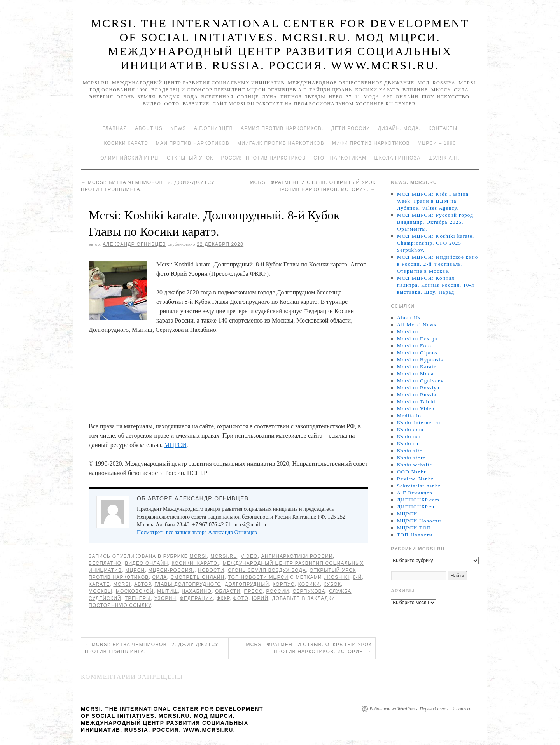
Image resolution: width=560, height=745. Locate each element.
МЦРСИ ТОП (414, 528)
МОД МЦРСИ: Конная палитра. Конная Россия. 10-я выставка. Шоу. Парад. (436, 285)
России (278, 591)
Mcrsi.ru (224, 556)
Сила (159, 577)
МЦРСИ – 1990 (437, 143)
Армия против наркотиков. (282, 128)
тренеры (138, 598)
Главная (115, 128)
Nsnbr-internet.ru (419, 423)
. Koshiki (336, 577)
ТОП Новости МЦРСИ (258, 577)
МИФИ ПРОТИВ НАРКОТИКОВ (371, 143)
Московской (135, 591)
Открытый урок (190, 158)
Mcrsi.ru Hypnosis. (421, 360)
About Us (149, 128)
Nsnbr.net (409, 437)
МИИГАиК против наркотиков (281, 143)
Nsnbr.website (415, 465)
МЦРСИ (175, 445)
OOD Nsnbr (412, 472)
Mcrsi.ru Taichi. (417, 402)
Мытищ (168, 591)
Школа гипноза (397, 158)
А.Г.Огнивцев (213, 128)
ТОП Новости (415, 535)
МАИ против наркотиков (193, 143)
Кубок (332, 584)
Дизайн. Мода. (399, 128)
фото (241, 598)
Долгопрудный (247, 584)
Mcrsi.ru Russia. (418, 395)
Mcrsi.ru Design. (418, 339)
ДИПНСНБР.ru (416, 507)
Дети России (351, 128)
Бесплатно (105, 563)
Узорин (165, 598)
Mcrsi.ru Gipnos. (418, 353)
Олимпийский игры (130, 158)
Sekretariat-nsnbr (419, 486)
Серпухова (309, 591)
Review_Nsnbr (415, 479)
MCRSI (199, 556)
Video (249, 556)
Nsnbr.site (410, 451)
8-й (358, 577)
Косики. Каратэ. (195, 563)
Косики (309, 584)
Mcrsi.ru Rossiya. (419, 388)
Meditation (411, 416)
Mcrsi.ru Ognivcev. (421, 381)
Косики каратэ (126, 143)
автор (143, 584)
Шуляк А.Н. (444, 158)
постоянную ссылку (120, 605)
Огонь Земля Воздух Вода (267, 570)
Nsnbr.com (410, 430)
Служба (340, 591)
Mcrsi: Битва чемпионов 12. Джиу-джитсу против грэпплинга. (152, 648)
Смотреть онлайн (198, 577)
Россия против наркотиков (263, 158)
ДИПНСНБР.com (418, 500)
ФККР (223, 598)
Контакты (443, 128)
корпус (283, 584)
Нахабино (197, 591)
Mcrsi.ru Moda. (416, 374)
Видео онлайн (146, 563)
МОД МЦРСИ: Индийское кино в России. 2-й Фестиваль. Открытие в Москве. (438, 264)
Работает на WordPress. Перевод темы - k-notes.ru (420, 709)
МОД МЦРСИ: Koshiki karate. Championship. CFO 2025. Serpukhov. (436, 243)
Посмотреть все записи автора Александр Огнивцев (200, 532)
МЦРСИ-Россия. (171, 570)
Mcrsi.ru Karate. (418, 367)
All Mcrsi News (417, 325)
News (178, 128)
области (228, 591)
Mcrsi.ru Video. (417, 409)
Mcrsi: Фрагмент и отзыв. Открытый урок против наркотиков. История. (309, 648)
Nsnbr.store (411, 458)
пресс (254, 591)
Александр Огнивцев (134, 244)
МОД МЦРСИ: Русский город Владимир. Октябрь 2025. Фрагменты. (435, 222)
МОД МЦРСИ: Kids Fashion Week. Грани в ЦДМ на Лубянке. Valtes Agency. (433, 201)
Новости (211, 570)
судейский (105, 598)
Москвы (101, 591)
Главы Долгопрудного (188, 584)
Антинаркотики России (297, 556)
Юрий (260, 598)
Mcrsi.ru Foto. (415, 346)
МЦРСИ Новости (419, 521)
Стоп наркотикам (340, 158)
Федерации (196, 598)
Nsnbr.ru (408, 444)
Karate (99, 584)
